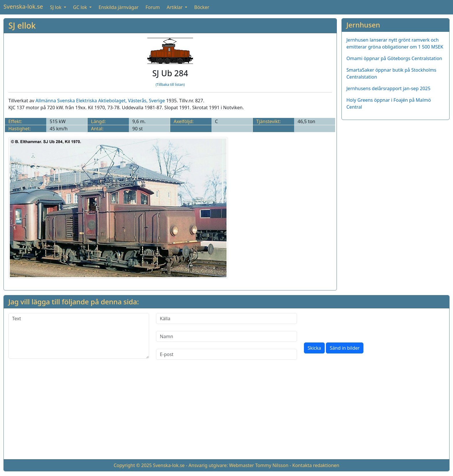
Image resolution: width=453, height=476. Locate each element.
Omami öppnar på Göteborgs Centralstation (394, 58)
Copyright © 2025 (133, 465)
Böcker (202, 7)
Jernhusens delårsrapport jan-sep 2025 (388, 88)
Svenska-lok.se (23, 7)
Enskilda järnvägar (118, 7)
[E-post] (226, 354)
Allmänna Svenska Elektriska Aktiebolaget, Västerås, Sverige (100, 101)
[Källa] (226, 318)
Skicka (314, 348)
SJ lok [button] (56, 7)
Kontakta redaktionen (316, 465)
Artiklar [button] (175, 7)
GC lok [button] (81, 7)
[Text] (79, 336)
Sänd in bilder (345, 348)
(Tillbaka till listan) (170, 85)
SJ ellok (22, 25)
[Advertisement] (396, 165)
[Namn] (226, 336)
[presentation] (348, 324)
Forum (153, 7)
